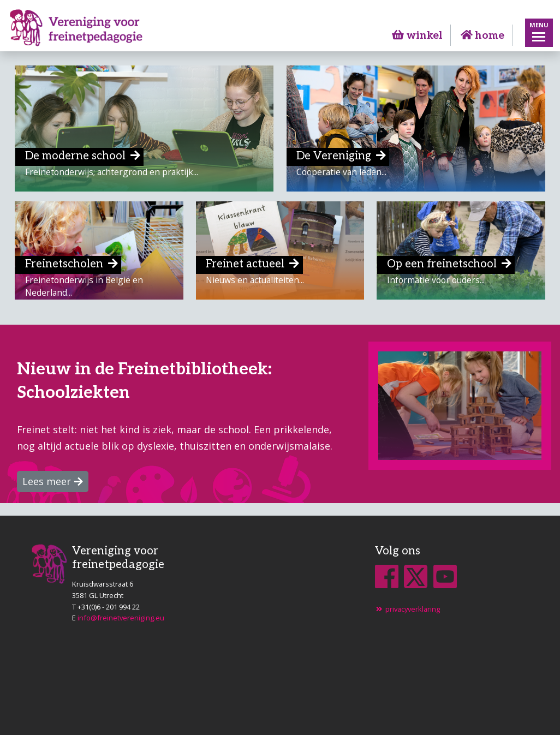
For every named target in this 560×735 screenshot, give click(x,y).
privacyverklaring (407, 609)
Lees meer (47, 481)
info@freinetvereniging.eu (121, 618)
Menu (539, 25)
